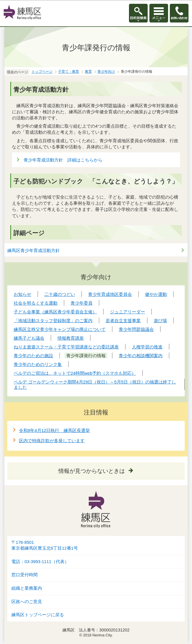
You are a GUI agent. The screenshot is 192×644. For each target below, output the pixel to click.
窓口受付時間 (25, 575)
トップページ (42, 72)
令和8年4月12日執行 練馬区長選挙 (54, 430)
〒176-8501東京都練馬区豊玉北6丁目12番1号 (45, 545)
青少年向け (106, 72)
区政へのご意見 (27, 602)
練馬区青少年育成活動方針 (34, 250)
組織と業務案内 (27, 588)
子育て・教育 (69, 72)
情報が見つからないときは (92, 471)
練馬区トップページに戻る (38, 615)
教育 (88, 72)
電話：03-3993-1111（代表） (40, 562)
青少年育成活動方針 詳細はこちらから (63, 160)
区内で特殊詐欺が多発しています (52, 441)
